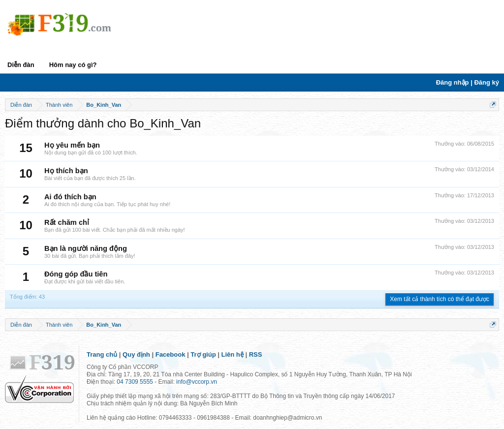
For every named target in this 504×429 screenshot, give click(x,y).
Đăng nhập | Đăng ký (468, 82)
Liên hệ (233, 354)
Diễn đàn (21, 65)
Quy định (136, 354)
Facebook (171, 354)
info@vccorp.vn (197, 382)
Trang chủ (102, 354)
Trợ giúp (203, 354)
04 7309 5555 (135, 382)
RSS (256, 354)
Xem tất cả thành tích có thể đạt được (440, 299)
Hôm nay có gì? (73, 65)
